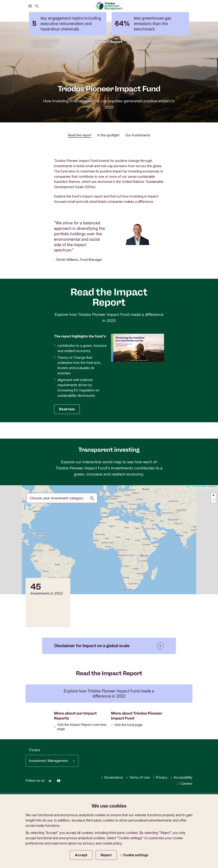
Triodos (34, 750)
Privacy (160, 777)
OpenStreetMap (200, 487)
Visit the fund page (127, 725)
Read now (67, 409)
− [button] (213, 501)
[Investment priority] (62, 498)
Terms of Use (138, 777)
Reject (106, 855)
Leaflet (187, 487)
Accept (81, 855)
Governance (112, 777)
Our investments (138, 135)
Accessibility (181, 777)
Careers (185, 784)
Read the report (80, 135)
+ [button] (213, 496)
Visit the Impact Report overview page (80, 727)
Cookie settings (134, 855)
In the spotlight (108, 135)
